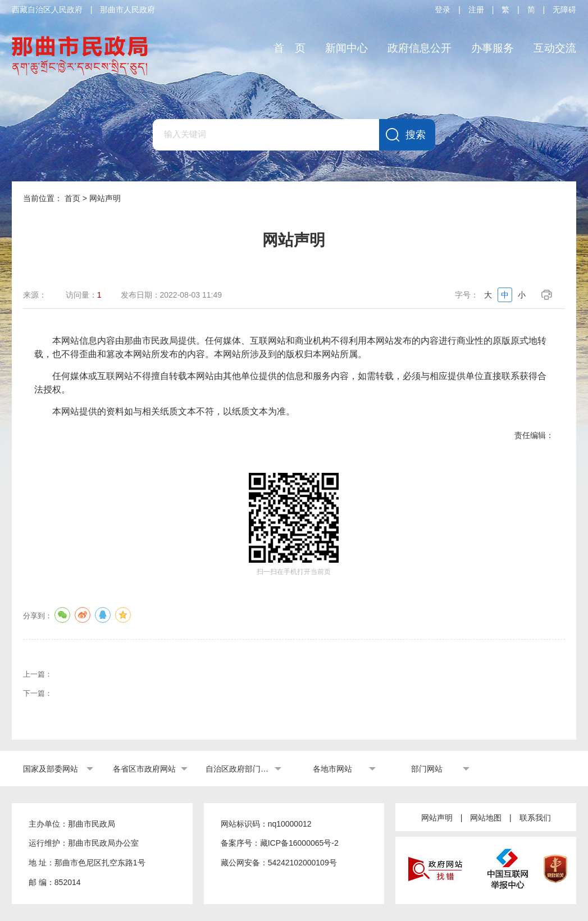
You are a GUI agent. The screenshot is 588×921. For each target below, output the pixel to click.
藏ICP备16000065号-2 (299, 843)
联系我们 (535, 818)
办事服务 (493, 48)
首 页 (290, 48)
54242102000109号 (302, 863)
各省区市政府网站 (144, 769)
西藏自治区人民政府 (47, 10)
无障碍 (564, 10)
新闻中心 (347, 48)
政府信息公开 (420, 48)
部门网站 (427, 769)
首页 (72, 198)
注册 (476, 10)
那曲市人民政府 (127, 10)
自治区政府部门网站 (239, 769)
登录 (443, 10)
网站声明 (437, 818)
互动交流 (555, 48)
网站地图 (486, 818)
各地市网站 (332, 769)
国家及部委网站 (51, 769)
